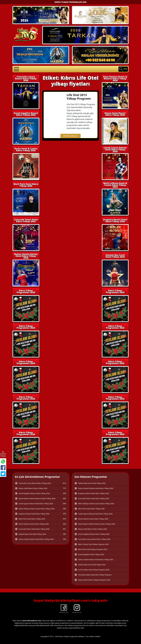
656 (64, 493)
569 (64, 504)
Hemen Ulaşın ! (71, 136)
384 (64, 534)
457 (64, 519)
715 (64, 488)
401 (64, 529)
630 (64, 498)
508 (64, 509)
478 (64, 514)
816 (64, 483)
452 (64, 524)
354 (64, 539)
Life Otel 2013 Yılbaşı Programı (79, 97)
